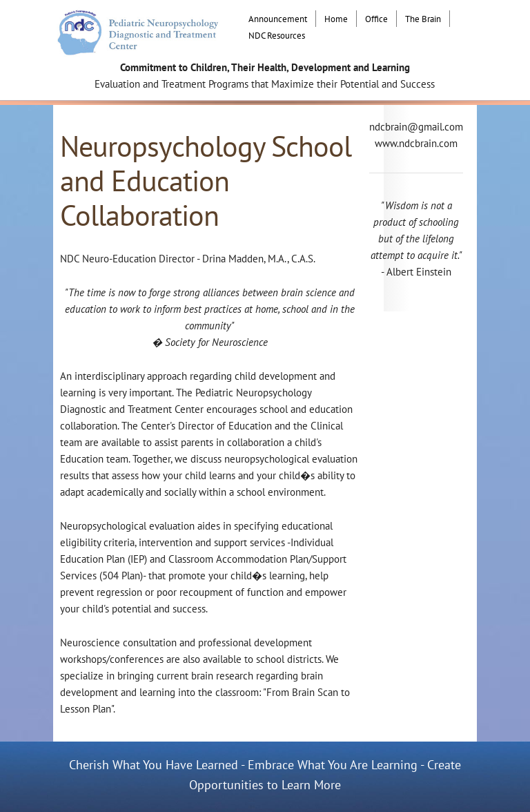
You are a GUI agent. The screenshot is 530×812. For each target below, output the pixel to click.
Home (336, 19)
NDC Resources (277, 36)
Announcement (278, 19)
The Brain (423, 19)
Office (376, 19)
